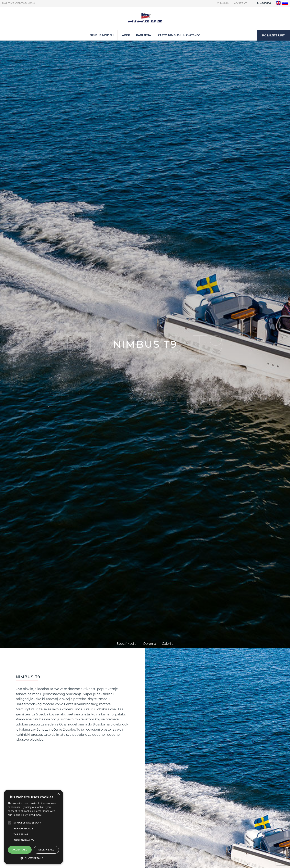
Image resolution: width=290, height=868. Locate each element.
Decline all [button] (46, 850)
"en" (279, 3)
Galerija (168, 644)
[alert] (33, 827)
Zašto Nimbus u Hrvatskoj (179, 35)
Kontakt (240, 3)
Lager (125, 35)
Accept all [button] (20, 850)
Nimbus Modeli (102, 35)
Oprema (150, 644)
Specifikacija (127, 644)
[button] (33, 858)
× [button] (58, 794)
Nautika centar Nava (19, 3)
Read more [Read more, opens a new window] (35, 815)
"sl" (285, 3)
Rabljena (143, 35)
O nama (223, 3)
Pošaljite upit (273, 35)
